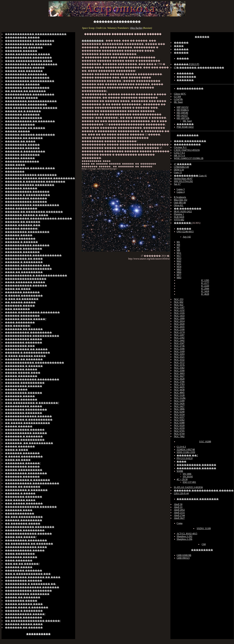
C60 (204, 544)
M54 (179, 267)
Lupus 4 (181, 192)
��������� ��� (20, 346)
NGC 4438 (179, 390)
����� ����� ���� (23, 373)
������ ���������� (25, 383)
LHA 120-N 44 (181, 493)
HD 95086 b (183, 110)
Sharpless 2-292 (184, 536)
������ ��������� (24, 118)
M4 (178, 245)
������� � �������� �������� (35, 182)
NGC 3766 (179, 382)
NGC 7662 (179, 436)
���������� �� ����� (26, 349)
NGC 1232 (179, 310)
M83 (179, 278)
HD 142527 (182, 115)
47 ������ (183, 164)
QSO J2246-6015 (185, 232)
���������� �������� (27, 594)
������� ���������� (117, 22)
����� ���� (16, 389)
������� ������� (22, 115)
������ (202, 37)
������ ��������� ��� (28, 265)
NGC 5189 (179, 401)
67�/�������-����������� (199, 68)
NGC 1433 (179, 316)
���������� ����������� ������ (38, 218)
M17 (179, 256)
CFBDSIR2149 (181, 167)
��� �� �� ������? (22, 564)
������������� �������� (31, 175)
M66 (179, 272)
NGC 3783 (179, 384)
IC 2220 (205, 286)
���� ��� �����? (21, 537)
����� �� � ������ (23, 111)
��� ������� (17, 309)
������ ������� (21, 399)
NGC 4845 (179, 392)
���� (179, 46)
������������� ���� (26, 547)
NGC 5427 (179, 406)
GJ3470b (178, 99)
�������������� (22, 161)
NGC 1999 (179, 318)
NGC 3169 (179, 351)
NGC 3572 (179, 362)
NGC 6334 (179, 414)
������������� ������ (28, 416)
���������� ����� (24, 339)
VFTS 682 (179, 220)
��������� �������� (26, 74)
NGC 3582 (179, 368)
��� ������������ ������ (31, 108)
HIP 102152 (182, 107)
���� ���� (15, 165)
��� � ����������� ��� (28, 574)
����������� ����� (25, 68)
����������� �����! (25, 614)
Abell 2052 (179, 510)
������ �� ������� (24, 359)
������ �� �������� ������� (34, 212)
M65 (179, 269)
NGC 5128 (179, 395)
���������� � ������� (28, 480)
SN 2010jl (188, 477)
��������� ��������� (27, 232)
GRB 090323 (183, 558)
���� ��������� (21, 208)
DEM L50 (179, 170)
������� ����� (20, 306)
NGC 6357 (179, 417)
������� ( (183, 223)
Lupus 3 (181, 189)
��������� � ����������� (31, 64)
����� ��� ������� (24, 71)
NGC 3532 (179, 360)
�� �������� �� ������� (29, 544)
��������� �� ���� (24, 259)
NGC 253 (179, 299)
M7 (178, 247)
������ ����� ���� (24, 624)
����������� (190, 88)
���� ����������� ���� (29, 61)
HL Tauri (178, 102)
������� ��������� (25, 530)
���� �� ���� (18, 289)
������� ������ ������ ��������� (40, 178)
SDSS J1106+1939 (186, 452)
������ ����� (19, 235)
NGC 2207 (179, 335)
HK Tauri (187, 121)
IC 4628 (205, 294)
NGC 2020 (179, 324)
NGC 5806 (179, 409)
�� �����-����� (20, 302)
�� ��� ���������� (24, 517)
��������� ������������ (31, 101)
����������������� (26, 279)
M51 (179, 264)
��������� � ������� (26, 490)
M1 (178, 242)
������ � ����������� (28, 353)
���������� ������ (25, 430)
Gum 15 (178, 172)
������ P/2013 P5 (187, 64)
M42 (179, 261)
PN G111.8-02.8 (185, 458)
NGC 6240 (179, 412)
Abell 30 (178, 504)
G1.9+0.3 (181, 447)
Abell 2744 (179, 515)
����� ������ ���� (24, 604)
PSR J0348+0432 (185, 127)
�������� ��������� (26, 410)
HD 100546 (182, 113)
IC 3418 (205, 291)
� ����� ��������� (24, 296)
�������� (15, 172)
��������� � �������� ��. (31, 584)
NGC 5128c (180, 398)
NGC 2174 (179, 332)
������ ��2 (187, 455)
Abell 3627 (179, 518)
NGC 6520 (179, 425)
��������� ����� (22, 37)
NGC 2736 (179, 346)
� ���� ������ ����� (25, 356)
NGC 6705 (179, 431)
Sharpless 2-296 (184, 539)
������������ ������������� (36, 34)
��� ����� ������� (24, 503)
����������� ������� (27, 78)
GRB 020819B (184, 555)
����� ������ (19, 426)
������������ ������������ (35, 363)
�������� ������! (23, 463)
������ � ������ (21, 242)
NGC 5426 (179, 403)
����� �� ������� (23, 487)
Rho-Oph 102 (181, 200)
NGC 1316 (179, 313)
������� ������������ (28, 269)
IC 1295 (205, 280)
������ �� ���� (20, 141)
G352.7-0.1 (179, 153)
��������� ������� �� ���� (33, 577)
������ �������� (22, 155)
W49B (180, 471)
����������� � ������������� (36, 275)
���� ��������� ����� (28, 54)
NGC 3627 (179, 376)
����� (183, 58)
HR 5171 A (179, 156)
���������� (38, 634)
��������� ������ (24, 386)
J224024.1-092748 (186, 449)
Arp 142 (187, 237)
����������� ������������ (33, 255)
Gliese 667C (180, 94)
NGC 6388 (179, 423)
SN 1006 (187, 474)
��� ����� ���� (20, 500)
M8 (178, 250)
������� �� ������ (24, 47)
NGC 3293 (179, 354)
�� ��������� (188, 209)
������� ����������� (27, 88)
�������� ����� (21, 369)
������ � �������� (24, 262)
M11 (179, 253)
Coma (180, 523)
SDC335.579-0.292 (183, 181)
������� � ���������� (28, 195)
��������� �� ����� (25, 128)
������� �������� (24, 249)
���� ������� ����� (25, 282)
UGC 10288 (205, 442)
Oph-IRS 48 (180, 203)
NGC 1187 (179, 307)
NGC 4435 (179, 387)
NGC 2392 (179, 338)
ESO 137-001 (189, 482)
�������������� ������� (31, 507)
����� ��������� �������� (32, 312)
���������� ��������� (28, 332)
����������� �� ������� (30, 121)
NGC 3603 (179, 373)
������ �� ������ (23, 222)
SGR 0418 (179, 217)
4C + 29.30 (182, 479)
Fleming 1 (179, 214)
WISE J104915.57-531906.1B (189, 158)
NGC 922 (179, 305)
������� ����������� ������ (204, 490)
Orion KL (179, 205)
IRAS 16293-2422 (183, 211)
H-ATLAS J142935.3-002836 (188, 487)
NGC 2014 (179, 321)
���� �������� (20, 322)
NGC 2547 (179, 343)
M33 (179, 258)
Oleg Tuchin (136, 28)
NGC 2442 (179, 340)
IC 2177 (205, 283)
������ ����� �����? (26, 319)
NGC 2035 (179, 327)
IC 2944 (205, 289)
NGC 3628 (179, 379)
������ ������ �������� (30, 135)
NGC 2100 (179, 329)
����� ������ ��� (23, 225)
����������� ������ (26, 202)
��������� (93, 41)
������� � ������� (24, 436)
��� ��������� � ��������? (32, 403)
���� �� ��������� (24, 272)
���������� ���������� (30, 81)
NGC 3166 (179, 349)
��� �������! (18, 326)
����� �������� (21, 376)
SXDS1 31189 (204, 528)
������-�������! (22, 229)
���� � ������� (20, 239)
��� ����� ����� (21, 98)
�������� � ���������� (29, 420)
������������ (20, 513)
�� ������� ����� (23, 524)
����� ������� (20, 446)
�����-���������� (24, 470)
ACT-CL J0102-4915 (187, 534)
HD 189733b (183, 118)
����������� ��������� (30, 41)
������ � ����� (20, 493)
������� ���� (19, 510)
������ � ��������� (25, 151)
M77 (179, 275)
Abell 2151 (179, 513)
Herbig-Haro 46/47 (183, 179)
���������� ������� (26, 198)
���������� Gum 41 (190, 176)
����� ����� (17, 131)
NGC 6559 (179, 428)
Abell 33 (178, 507)
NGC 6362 (179, 420)
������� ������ (21, 51)
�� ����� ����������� (28, 423)
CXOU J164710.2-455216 (187, 150)
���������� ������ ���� (30, 168)
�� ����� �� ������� (25, 91)
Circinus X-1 (180, 147)
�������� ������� (24, 342)
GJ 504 (177, 97)
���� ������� (19, 560)
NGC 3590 (179, 371)
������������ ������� (28, 44)
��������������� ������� (32, 587)
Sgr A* (177, 184)
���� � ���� (17, 450)
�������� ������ (22, 84)
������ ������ (20, 125)
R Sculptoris (180, 197)
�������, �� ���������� (29, 443)
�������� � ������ (24, 366)
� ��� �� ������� (22, 299)
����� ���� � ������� (27, 607)
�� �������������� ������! (33, 621)
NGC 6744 (179, 434)
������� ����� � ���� (27, 215)
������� (185, 73)
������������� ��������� (32, 379)
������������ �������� (30, 185)
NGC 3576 (179, 365)
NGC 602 (179, 302)
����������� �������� (28, 58)
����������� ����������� (32, 205)
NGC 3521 (179, 357)
